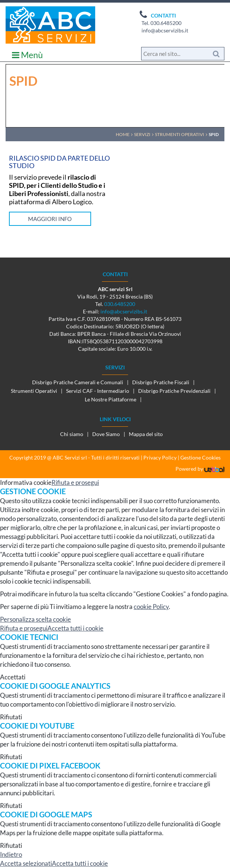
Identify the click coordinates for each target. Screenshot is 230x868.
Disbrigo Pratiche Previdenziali (174, 391)
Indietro (11, 854)
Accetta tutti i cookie (75, 628)
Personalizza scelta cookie (35, 619)
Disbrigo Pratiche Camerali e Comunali (78, 382)
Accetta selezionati (26, 863)
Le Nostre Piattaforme (111, 399)
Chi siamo (72, 434)
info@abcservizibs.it (165, 30)
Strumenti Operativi (34, 391)
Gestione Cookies (201, 457)
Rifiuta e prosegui (75, 482)
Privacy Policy (160, 457)
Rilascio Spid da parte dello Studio (59, 162)
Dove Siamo (106, 434)
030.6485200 (166, 23)
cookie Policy (151, 607)
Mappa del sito (146, 434)
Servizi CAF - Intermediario (98, 391)
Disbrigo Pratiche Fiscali (161, 382)
